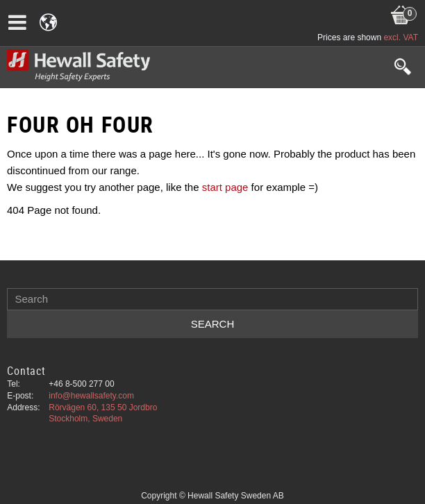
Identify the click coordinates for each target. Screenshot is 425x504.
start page (225, 187)
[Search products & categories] (212, 299)
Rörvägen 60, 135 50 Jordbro (103, 408)
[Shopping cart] (401, 1)
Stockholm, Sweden (85, 419)
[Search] (212, 324)
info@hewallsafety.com (91, 396)
